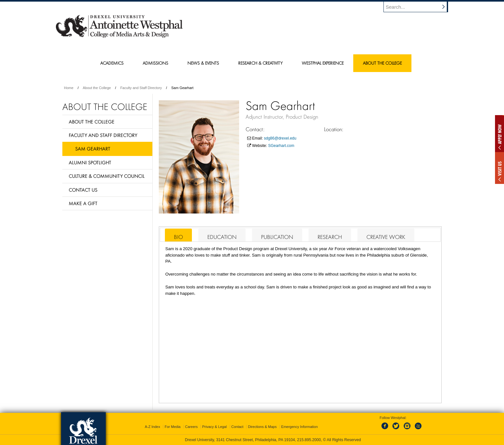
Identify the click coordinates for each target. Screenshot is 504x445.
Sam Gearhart (93, 149)
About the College (97, 88)
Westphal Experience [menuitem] (323, 63)
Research (330, 237)
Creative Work (386, 237)
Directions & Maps (262, 427)
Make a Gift (83, 203)
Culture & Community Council (107, 176)
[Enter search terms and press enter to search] (419, 7)
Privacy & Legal (214, 427)
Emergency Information (300, 427)
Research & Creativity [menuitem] (260, 63)
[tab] (178, 235)
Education (222, 237)
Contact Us (83, 190)
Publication (277, 237)
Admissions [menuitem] (155, 63)
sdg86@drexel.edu (280, 138)
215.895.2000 (309, 440)
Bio (178, 237)
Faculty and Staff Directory (141, 88)
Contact (238, 427)
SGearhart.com (281, 146)
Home (69, 88)
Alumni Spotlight (90, 162)
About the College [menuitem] (382, 63)
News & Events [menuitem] (203, 63)
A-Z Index (152, 427)
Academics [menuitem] (112, 63)
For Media (173, 427)
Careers (191, 427)
